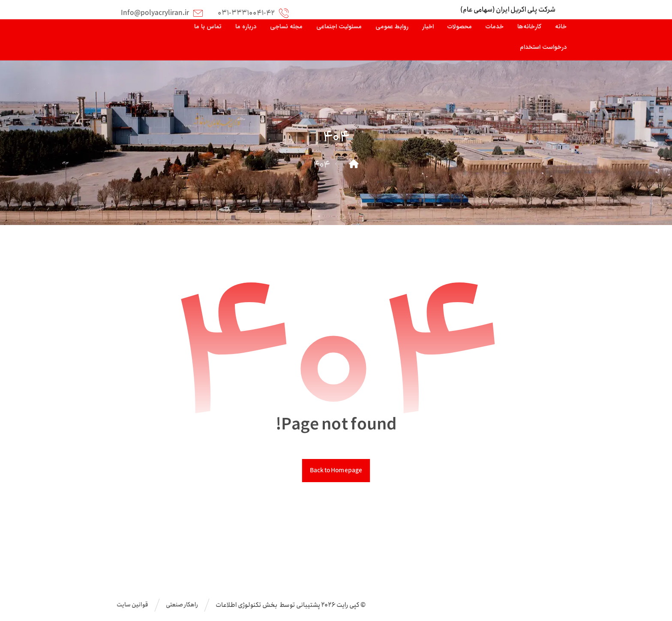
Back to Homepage (336, 471)
